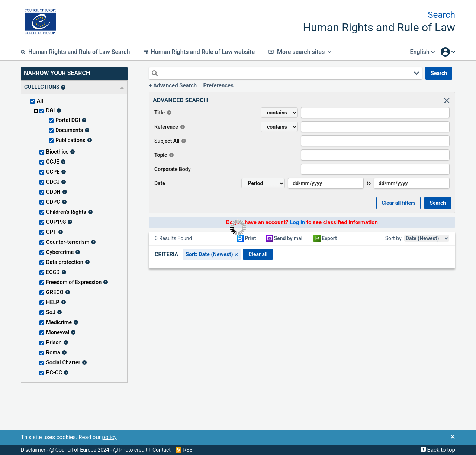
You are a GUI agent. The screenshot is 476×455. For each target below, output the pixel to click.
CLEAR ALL (258, 254)
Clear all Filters (398, 203)
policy (109, 437)
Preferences (218, 85)
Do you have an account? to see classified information (302, 222)
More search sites (300, 52)
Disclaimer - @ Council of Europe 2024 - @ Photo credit (84, 450)
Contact (162, 450)
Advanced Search (175, 85)
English (422, 52)
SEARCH (439, 73)
